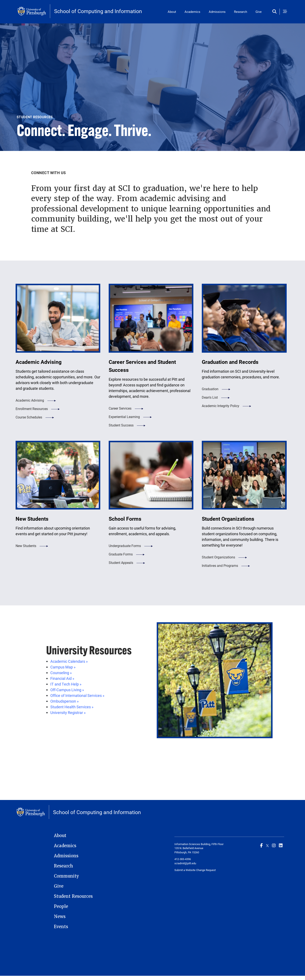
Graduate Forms (121, 554)
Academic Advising (30, 400)
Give (259, 12)
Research (241, 12)
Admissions (217, 12)
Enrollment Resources (32, 409)
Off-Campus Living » (67, 690)
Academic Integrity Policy (221, 406)
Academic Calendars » (69, 661)
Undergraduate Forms (125, 546)
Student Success (121, 425)
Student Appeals (121, 563)
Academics (192, 12)
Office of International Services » (77, 695)
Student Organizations (218, 557)
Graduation (210, 389)
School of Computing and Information (98, 11)
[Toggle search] (275, 12)
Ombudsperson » (64, 701)
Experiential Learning (124, 417)
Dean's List (210, 397)
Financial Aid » (62, 678)
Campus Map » (63, 667)
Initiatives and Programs (220, 565)
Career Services (120, 408)
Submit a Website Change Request (195, 870)
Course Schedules (29, 417)
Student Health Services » (72, 707)
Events (61, 927)
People (61, 906)
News (60, 917)
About (172, 12)
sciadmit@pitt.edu (185, 863)
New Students (26, 546)
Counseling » (61, 673)
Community (66, 876)
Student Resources (73, 896)
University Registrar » (68, 712)
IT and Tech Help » (66, 684)
